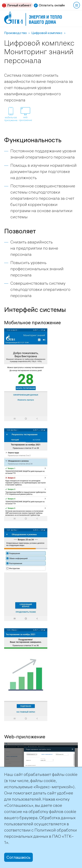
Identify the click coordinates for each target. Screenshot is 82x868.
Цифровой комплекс (47, 33)
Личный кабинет (19, 5)
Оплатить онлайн (52, 5)
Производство (15, 33)
